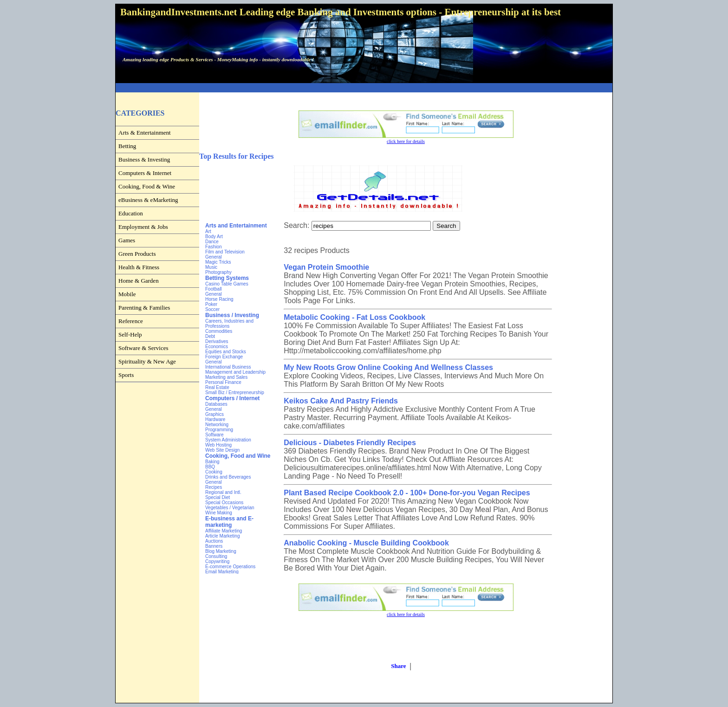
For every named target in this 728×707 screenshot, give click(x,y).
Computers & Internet (145, 173)
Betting (127, 146)
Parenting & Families (144, 308)
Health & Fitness (139, 267)
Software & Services (143, 348)
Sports (126, 375)
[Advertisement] (364, 88)
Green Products (137, 254)
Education (131, 213)
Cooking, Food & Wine (147, 186)
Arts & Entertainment (145, 133)
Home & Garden (139, 281)
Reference (131, 321)
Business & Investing (144, 159)
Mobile (127, 294)
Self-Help (130, 334)
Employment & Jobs (143, 227)
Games (127, 240)
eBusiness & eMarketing (148, 200)
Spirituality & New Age (147, 361)
